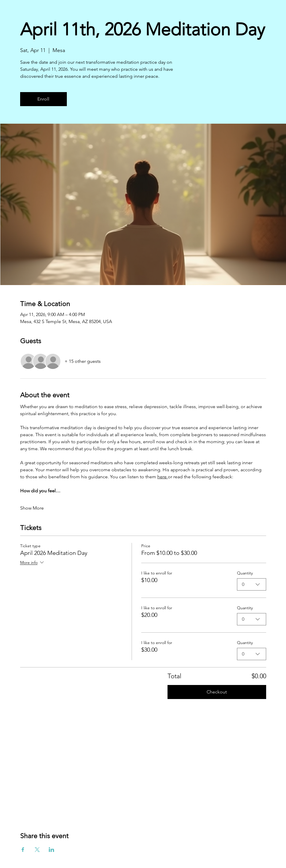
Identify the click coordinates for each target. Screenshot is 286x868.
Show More (32, 508)
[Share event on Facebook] (23, 850)
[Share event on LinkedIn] (52, 850)
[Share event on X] (37, 850)
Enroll (43, 99)
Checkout (217, 692)
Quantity (245, 573)
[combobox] (252, 584)
